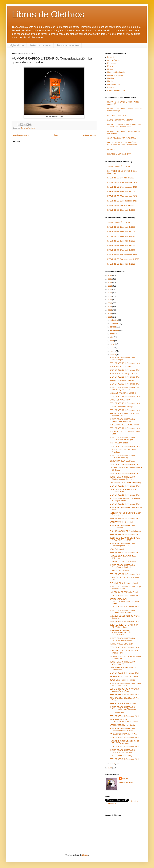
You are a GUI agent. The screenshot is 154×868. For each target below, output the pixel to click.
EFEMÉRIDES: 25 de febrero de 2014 (125, 384)
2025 (110, 279)
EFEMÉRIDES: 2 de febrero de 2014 (124, 747)
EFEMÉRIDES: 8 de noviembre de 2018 (123, 259)
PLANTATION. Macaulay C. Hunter (123, 374)
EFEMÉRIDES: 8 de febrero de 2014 (124, 621)
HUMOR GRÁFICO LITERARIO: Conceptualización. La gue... (122, 438)
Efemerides (112, 63)
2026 (110, 275)
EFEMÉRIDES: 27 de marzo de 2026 (122, 187)
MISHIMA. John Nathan (119, 443)
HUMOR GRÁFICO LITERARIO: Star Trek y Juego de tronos (124, 388)
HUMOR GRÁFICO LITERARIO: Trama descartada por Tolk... (125, 685)
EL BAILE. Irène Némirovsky (121, 756)
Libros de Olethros (48, 14)
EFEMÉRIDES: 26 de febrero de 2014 (125, 377)
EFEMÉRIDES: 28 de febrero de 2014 (125, 363)
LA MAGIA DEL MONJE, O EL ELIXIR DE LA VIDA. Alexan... (125, 742)
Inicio (56, 135)
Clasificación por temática (68, 45)
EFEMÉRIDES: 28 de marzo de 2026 (122, 201)
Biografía (111, 57)
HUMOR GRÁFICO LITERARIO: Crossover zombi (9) (122, 456)
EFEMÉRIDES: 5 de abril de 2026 (121, 205)
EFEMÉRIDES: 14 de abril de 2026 (121, 236)
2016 (110, 310)
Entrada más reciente (21, 135)
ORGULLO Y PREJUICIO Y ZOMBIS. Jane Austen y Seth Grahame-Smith (124, 126)
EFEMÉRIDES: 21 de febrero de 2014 (125, 428)
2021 (110, 293)
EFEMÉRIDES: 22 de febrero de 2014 (125, 410)
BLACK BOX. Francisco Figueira (122, 680)
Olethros (126, 778)
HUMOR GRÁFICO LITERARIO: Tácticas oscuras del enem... (122, 478)
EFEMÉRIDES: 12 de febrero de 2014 (125, 553)
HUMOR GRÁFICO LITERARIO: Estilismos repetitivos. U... (122, 420)
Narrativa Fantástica (115, 75)
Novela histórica (114, 84)
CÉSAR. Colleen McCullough (121, 407)
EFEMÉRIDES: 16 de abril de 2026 (121, 241)
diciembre (114, 320)
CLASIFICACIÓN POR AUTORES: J (122, 138)
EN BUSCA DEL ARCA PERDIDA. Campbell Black (123, 490)
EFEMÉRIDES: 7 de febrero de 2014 (124, 647)
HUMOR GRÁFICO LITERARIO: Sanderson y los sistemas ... (122, 639)
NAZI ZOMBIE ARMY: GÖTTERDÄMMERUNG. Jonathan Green (124, 601)
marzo (113, 351)
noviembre (114, 324)
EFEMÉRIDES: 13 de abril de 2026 (121, 232)
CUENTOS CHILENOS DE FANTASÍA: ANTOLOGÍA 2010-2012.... (125, 539)
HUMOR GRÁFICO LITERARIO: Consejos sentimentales (122, 611)
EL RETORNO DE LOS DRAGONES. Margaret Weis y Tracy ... (124, 690)
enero (113, 764)
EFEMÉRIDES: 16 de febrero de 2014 (125, 495)
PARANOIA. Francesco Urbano (122, 381)
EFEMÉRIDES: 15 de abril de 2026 (121, 192)
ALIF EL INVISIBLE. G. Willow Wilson (124, 425)
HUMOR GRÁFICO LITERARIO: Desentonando (122, 527)
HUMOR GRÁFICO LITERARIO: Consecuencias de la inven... (122, 730)
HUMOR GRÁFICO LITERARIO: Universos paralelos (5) (122, 545)
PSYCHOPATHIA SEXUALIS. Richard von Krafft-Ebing (125, 415)
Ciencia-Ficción (113, 60)
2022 (110, 289)
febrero (113, 355)
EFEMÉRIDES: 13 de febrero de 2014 (125, 535)
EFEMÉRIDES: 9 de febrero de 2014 (124, 607)
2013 (110, 768)
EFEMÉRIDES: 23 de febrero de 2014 (125, 403)
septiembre (115, 330)
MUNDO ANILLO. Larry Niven (121, 644)
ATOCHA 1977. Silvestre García (122, 725)
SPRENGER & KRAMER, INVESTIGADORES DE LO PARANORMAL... (121, 633)
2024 (110, 282)
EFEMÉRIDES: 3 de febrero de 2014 (124, 738)
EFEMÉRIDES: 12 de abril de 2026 (121, 210)
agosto (113, 334)
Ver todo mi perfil (126, 782)
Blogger (85, 855)
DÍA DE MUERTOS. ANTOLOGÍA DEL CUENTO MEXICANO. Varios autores (122, 144)
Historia (110, 69)
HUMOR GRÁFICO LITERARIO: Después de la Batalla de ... (122, 566)
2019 (110, 300)
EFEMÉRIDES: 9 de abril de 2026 (121, 178)
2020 (110, 296)
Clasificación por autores (40, 45)
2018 (110, 303)
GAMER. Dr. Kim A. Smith (120, 400)
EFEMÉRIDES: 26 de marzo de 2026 (122, 182)
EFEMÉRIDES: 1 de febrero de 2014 (124, 759)
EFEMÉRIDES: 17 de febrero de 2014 (125, 486)
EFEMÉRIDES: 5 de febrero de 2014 (124, 695)
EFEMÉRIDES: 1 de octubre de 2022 (122, 255)
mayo (112, 344)
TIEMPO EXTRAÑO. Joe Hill (119, 166)
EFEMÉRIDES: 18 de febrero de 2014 (125, 473)
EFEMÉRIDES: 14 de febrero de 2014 (125, 519)
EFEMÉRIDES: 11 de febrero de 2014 (125, 574)
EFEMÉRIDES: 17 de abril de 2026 (121, 250)
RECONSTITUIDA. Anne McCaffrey (124, 677)
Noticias (111, 78)
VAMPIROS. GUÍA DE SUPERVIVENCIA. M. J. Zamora (124, 721)
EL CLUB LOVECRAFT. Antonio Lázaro (125, 531)
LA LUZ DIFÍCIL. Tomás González (123, 393)
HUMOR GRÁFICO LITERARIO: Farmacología (122, 359)
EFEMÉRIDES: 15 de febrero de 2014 (125, 504)
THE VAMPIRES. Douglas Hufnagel (124, 583)
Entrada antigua (89, 135)
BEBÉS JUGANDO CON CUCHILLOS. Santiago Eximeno (125, 499)
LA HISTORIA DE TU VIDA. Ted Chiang (125, 482)
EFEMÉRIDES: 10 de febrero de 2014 (125, 596)
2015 (110, 314)
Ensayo (110, 66)
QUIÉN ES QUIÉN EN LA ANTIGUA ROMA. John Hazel (124, 626)
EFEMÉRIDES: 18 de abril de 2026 (121, 246)
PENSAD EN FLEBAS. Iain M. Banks (124, 734)
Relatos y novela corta (116, 90)
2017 (110, 307)
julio (112, 337)
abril (112, 348)
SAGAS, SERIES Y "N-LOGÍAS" (120, 120)
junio (112, 341)
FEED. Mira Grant (117, 713)
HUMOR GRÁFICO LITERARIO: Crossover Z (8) (122, 663)
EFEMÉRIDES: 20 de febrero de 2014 (125, 446)
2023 (110, 286)
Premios (111, 87)
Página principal (17, 45)
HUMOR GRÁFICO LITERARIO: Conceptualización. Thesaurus (123, 708)
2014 (110, 317)
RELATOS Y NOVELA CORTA (119, 154)
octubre (113, 327)
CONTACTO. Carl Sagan (117, 115)
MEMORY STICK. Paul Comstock (123, 704)
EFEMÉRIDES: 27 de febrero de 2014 (125, 370)
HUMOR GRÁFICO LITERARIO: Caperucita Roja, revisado (122, 751)
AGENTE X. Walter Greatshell (121, 522)
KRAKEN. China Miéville (119, 571)
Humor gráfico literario (28, 128)
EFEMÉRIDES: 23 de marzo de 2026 (122, 196)
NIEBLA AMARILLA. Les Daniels (122, 461)
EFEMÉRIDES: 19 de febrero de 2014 (125, 464)
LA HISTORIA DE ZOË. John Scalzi (124, 592)
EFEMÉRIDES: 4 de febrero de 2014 (124, 716)
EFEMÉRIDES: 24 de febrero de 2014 (125, 396)
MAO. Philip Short (117, 549)
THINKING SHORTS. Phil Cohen (123, 562)
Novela (110, 81)
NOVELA (111, 149)
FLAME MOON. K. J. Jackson (121, 367)
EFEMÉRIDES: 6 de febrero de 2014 (124, 673)
